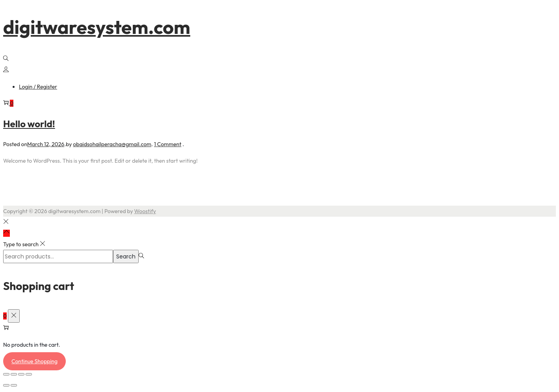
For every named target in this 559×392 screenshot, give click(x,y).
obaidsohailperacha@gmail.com (112, 144)
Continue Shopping (34, 361)
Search (126, 256)
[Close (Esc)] (29, 374)
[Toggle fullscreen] (14, 374)
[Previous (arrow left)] (6, 385)
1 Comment (168, 144)
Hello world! (29, 124)
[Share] (21, 374)
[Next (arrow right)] (14, 385)
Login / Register (38, 87)
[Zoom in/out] (6, 374)
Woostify (145, 211)
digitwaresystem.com (97, 27)
